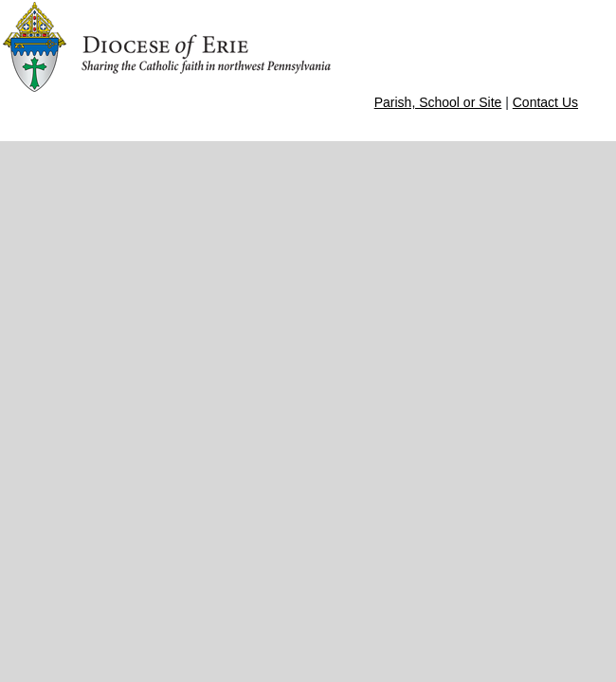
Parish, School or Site (438, 102)
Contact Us (545, 102)
